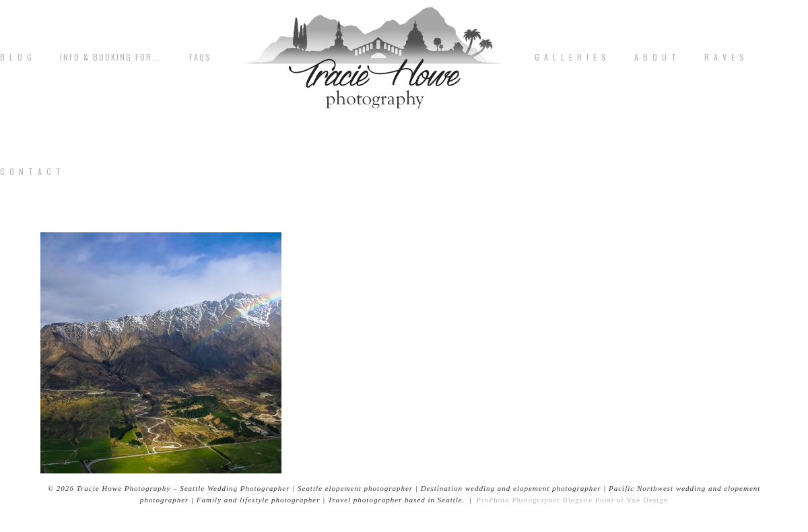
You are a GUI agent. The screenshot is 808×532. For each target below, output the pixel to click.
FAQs (200, 57)
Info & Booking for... (111, 57)
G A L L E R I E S (571, 57)
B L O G (16, 57)
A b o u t (656, 57)
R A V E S (725, 57)
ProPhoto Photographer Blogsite (535, 500)
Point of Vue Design (632, 500)
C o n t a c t (31, 172)
